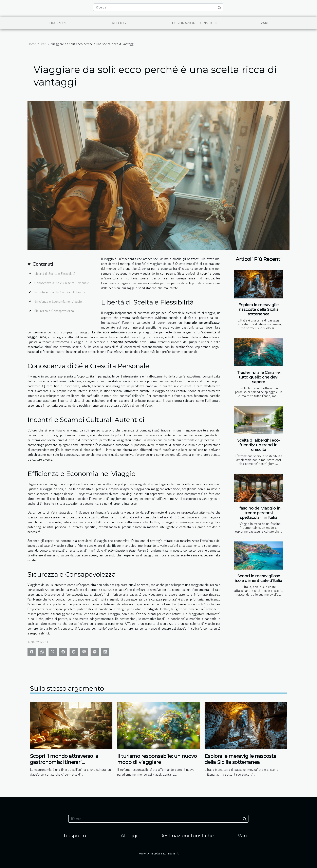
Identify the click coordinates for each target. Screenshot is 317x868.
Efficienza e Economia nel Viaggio (58, 301)
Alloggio (121, 23)
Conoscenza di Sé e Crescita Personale (62, 283)
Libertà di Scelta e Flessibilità (55, 274)
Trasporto (59, 23)
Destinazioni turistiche (195, 23)
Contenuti (43, 264)
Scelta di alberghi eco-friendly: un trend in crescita (259, 445)
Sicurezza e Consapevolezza (54, 311)
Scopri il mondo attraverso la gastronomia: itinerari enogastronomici (64, 762)
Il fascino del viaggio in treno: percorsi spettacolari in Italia (259, 513)
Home (32, 44)
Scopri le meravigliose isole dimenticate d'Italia (259, 578)
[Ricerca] (158, 7)
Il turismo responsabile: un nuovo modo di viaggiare (157, 759)
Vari (264, 23)
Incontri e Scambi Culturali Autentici (60, 292)
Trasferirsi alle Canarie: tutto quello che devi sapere (259, 377)
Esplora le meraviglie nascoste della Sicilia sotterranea (259, 309)
